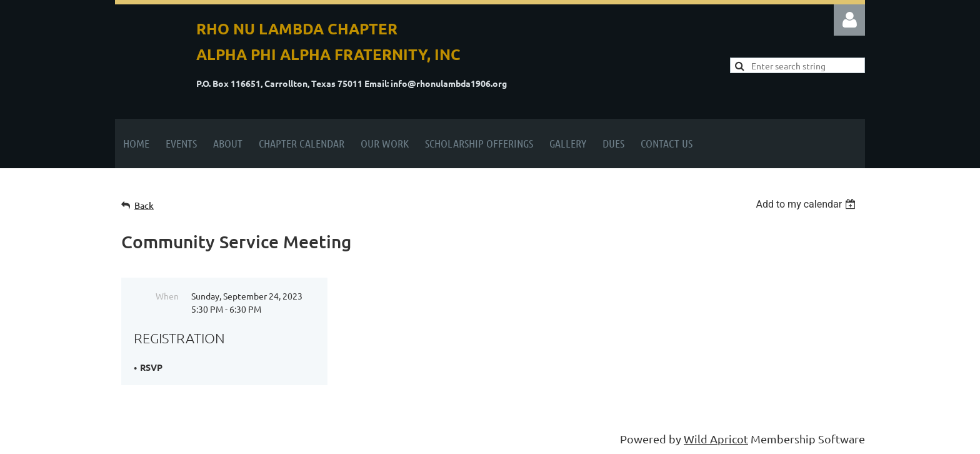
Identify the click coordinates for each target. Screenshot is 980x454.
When (167, 296)
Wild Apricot (716, 439)
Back (144, 205)
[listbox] (807, 204)
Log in (849, 20)
